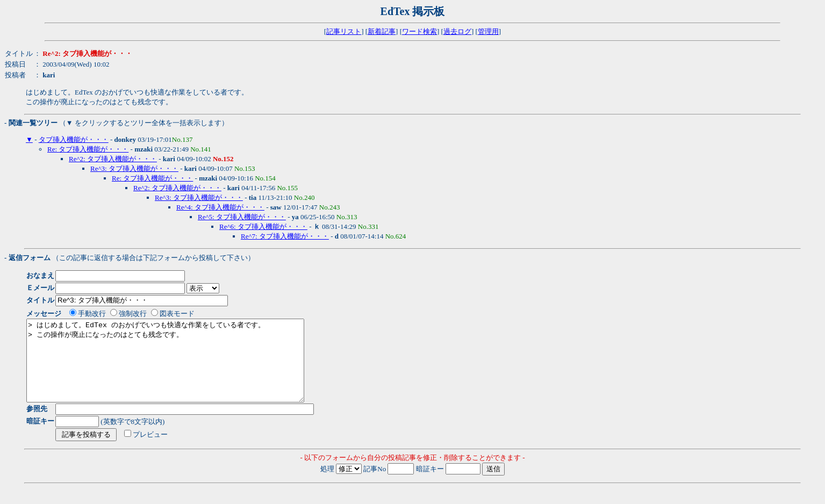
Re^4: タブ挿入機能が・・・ (220, 207)
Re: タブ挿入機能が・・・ (88, 149)
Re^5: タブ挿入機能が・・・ (242, 217)
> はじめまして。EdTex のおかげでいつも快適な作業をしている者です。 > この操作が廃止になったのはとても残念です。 (182, 369)
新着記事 (382, 31)
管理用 (488, 31)
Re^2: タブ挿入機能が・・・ (113, 159)
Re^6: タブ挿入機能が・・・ (263, 226)
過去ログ (457, 31)
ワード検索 (419, 31)
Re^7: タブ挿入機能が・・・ (285, 236)
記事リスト (344, 31)
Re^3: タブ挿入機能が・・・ (134, 168)
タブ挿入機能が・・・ (74, 139)
